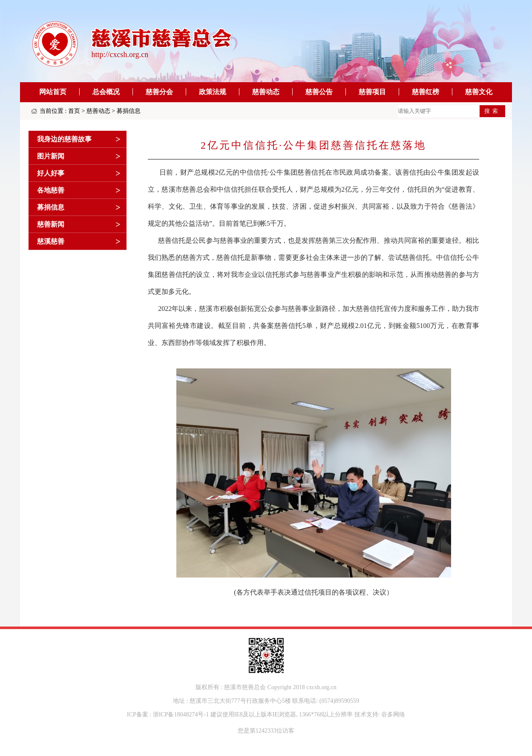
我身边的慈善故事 (64, 139)
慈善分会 (159, 92)
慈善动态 (266, 92)
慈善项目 (372, 92)
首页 (74, 111)
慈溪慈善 (51, 241)
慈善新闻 (51, 224)
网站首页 (53, 92)
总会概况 (106, 92)
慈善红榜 (426, 92)
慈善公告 (319, 92)
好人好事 (51, 173)
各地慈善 (51, 190)
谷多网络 (393, 714)
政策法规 (213, 92)
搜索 (492, 111)
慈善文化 (479, 92)
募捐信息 (129, 111)
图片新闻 (51, 156)
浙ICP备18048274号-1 (181, 714)
